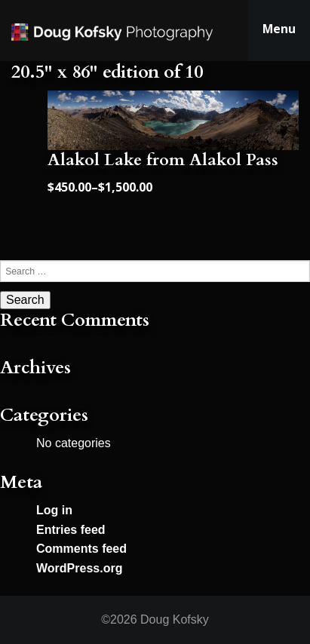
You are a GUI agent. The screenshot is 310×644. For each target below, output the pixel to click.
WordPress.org (79, 568)
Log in (54, 510)
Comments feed (81, 549)
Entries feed (71, 530)
